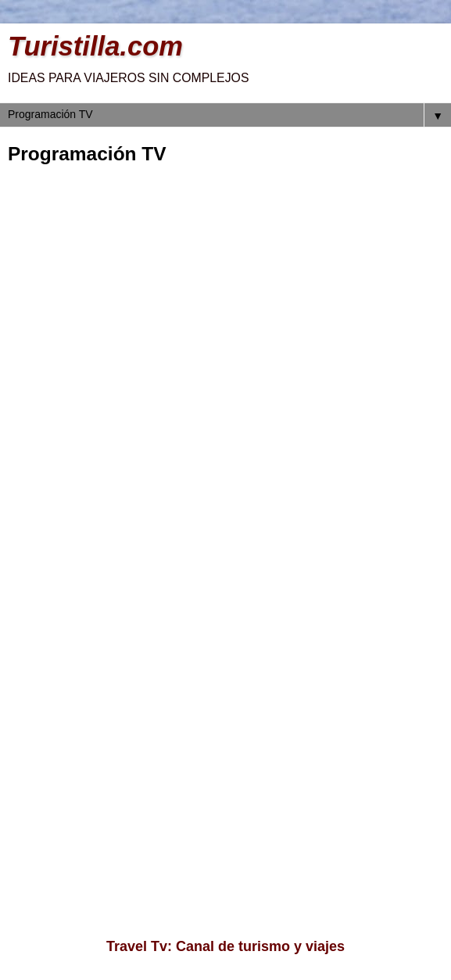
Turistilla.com (95, 46)
